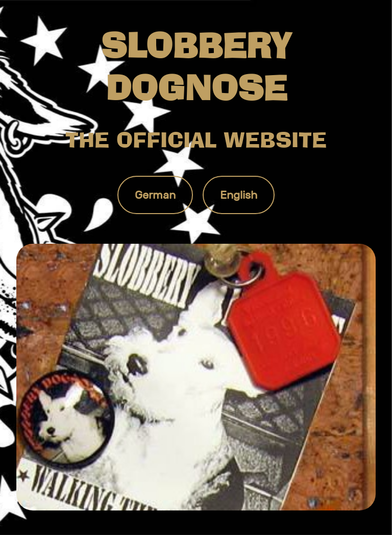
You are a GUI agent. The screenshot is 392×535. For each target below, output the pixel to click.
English (239, 195)
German (155, 195)
